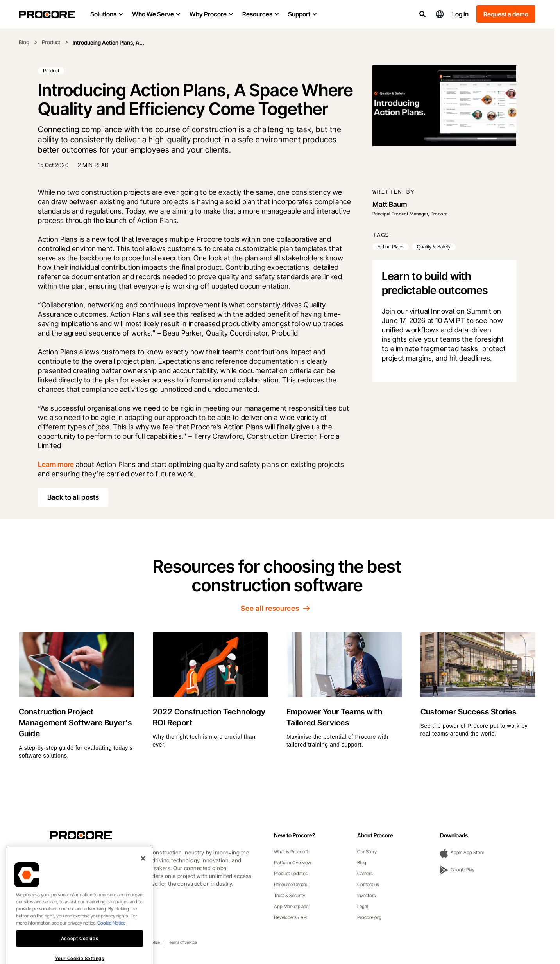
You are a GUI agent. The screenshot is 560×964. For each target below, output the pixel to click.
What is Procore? (291, 852)
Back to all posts (73, 497)
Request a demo (506, 14)
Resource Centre (291, 884)
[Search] (422, 14)
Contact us (368, 884)
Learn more (56, 464)
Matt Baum (390, 204)
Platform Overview (293, 863)
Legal (362, 906)
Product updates (291, 873)
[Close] (143, 873)
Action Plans (391, 247)
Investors (367, 895)
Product (51, 42)
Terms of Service (183, 942)
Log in (460, 14)
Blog (24, 42)
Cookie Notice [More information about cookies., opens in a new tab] (111, 937)
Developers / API (291, 917)
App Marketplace (291, 906)
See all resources (277, 608)
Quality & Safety (434, 247)
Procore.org (369, 917)
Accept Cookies (80, 953)
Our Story (367, 852)
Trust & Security (290, 895)
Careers (365, 873)
